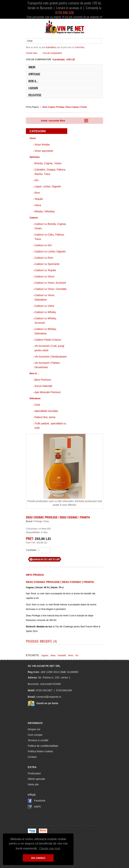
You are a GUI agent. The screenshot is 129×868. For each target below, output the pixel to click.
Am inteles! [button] (38, 858)
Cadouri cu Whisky (45, 312)
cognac (45, 655)
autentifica (51, 47)
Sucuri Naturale (43, 386)
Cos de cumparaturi (52, 53)
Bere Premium (43, 380)
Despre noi (34, 729)
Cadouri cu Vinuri (44, 276)
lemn (71, 655)
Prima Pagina (32, 107)
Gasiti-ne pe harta (47, 703)
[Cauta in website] (64, 41)
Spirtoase (34, 74)
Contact (32, 757)
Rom (37, 193)
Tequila (39, 199)
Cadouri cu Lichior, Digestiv (50, 251)
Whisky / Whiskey (45, 211)
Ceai (37, 405)
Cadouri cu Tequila (45, 270)
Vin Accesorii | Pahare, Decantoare (47, 365)
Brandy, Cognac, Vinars (48, 163)
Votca (38, 205)
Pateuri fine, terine (45, 417)
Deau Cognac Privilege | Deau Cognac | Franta (65, 107)
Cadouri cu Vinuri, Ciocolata (50, 289)
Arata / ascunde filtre (64, 120)
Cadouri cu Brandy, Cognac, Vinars (51, 226)
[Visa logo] (32, 832)
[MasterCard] (43, 832)
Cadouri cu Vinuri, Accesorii (50, 283)
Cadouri (33, 88)
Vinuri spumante (44, 151)
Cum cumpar (35, 735)
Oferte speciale (36, 779)
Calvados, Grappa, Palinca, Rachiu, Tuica (50, 172)
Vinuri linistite (42, 145)
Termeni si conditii (38, 740)
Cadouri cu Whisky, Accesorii (46, 321)
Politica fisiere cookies (40, 751)
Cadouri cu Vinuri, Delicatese (45, 297)
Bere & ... (33, 81)
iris (77, 655)
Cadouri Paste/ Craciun (48, 340)
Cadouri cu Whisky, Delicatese (46, 331)
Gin (37, 180)
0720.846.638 (64, 12)
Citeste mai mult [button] (50, 848)
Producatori (34, 773)
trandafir (62, 655)
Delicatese (35, 95)
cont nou (80, 47)
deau (53, 655)
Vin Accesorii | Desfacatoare (51, 357)
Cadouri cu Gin (43, 245)
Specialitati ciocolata (46, 411)
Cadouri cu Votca (44, 306)
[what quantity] (44, 550)
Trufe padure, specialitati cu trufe (50, 426)
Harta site (33, 784)
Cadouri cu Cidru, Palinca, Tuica (50, 237)
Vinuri (32, 67)
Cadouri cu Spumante (47, 264)
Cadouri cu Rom (44, 258)
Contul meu (32, 53)
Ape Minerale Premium (48, 392)
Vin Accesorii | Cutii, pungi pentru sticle (49, 348)
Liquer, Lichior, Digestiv (48, 186)
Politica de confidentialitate (43, 746)
